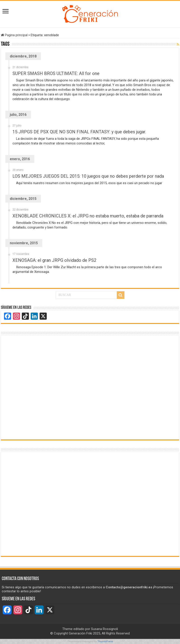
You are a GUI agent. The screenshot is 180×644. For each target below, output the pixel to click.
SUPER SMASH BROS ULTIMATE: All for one (56, 73)
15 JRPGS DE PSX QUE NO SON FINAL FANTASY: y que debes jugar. (79, 132)
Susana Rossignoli (104, 629)
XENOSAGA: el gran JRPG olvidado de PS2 (54, 260)
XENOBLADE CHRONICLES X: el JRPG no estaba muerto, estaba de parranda (88, 216)
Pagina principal (14, 35)
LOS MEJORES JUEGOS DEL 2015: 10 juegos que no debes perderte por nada (88, 176)
